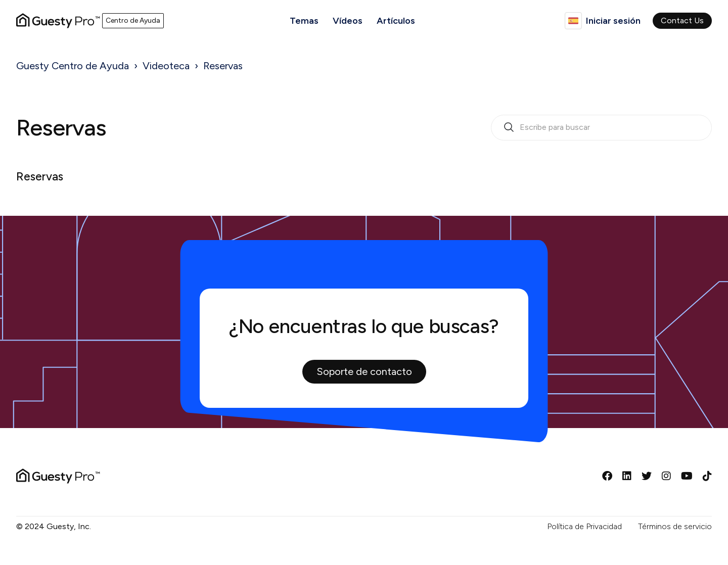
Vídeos (348, 21)
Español (573, 21)
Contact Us (682, 20)
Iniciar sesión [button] (613, 21)
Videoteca (166, 66)
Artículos (396, 21)
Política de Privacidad (584, 526)
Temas (304, 21)
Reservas (223, 66)
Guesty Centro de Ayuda (73, 66)
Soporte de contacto (364, 371)
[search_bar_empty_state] (601, 128)
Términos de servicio (675, 526)
